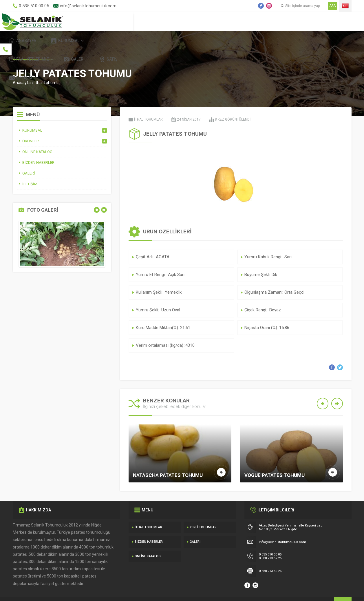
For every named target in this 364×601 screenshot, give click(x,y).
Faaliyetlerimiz (218, 21)
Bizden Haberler (149, 528)
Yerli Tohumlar (203, 514)
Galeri (263, 21)
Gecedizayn (107, 589)
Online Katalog (148, 543)
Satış (297, 21)
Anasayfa (127, 21)
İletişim (333, 21)
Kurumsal (169, 21)
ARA (333, 6)
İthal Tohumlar (48, 69)
